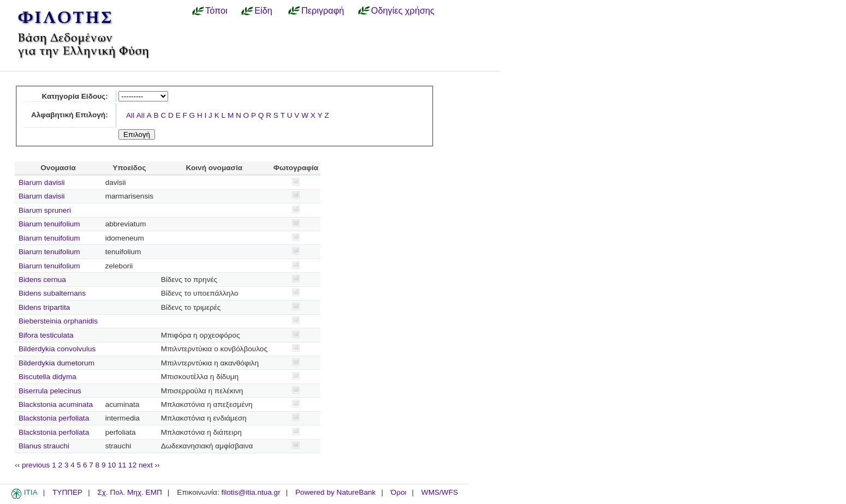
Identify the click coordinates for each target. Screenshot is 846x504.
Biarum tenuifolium (49, 224)
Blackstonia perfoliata (54, 418)
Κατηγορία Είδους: (75, 96)
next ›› (149, 465)
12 (132, 465)
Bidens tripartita (44, 307)
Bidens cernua (42, 280)
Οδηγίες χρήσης (403, 10)
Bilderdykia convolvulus (57, 349)
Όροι (399, 492)
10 (112, 465)
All (130, 115)
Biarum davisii (42, 182)
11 (122, 465)
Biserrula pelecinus (50, 391)
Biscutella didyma (47, 377)
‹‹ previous (32, 465)
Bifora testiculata (46, 335)
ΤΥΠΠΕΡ (67, 492)
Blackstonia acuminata (56, 404)
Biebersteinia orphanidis (58, 321)
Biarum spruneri (45, 210)
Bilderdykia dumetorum (56, 363)
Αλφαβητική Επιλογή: (70, 115)
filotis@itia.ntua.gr (251, 492)
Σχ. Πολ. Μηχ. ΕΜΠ (129, 492)
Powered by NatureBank (335, 492)
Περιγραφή (323, 10)
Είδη (263, 10)
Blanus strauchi (44, 446)
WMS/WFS (440, 492)
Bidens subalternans (52, 293)
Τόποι (216, 10)
